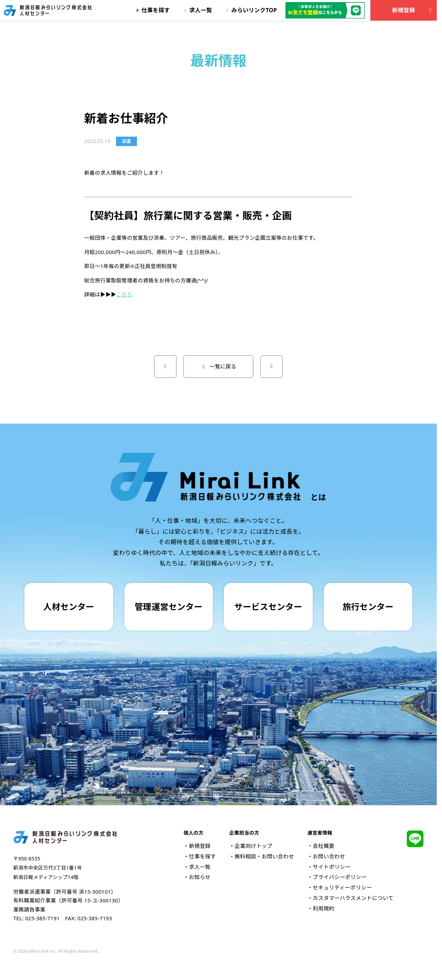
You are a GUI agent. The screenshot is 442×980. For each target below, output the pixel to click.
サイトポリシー (332, 867)
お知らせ (200, 877)
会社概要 (324, 846)
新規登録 (413, 10)
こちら (124, 294)
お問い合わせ (329, 856)
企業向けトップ (253, 846)
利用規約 (324, 908)
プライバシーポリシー (340, 877)
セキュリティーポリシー (342, 887)
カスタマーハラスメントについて (353, 898)
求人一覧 (200, 867)
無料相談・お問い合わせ (264, 856)
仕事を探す (202, 856)
